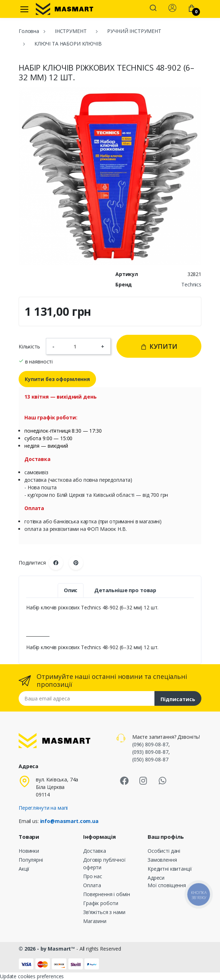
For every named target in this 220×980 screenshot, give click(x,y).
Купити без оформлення (57, 379)
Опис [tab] (71, 590)
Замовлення (162, 860)
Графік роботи (101, 903)
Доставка (95, 851)
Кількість (29, 346)
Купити (159, 346)
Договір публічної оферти (104, 864)
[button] (153, 9)
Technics (191, 284)
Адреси (156, 878)
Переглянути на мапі (43, 808)
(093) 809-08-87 (150, 752)
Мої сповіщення (167, 885)
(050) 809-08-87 (150, 759)
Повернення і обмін (106, 894)
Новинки (29, 851)
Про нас (93, 876)
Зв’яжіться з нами (104, 912)
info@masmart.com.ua (69, 821)
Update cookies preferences (32, 976)
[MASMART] (64, 9)
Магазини (95, 921)
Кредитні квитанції (170, 869)
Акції (24, 869)
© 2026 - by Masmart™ (47, 949)
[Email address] (87, 698)
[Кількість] (78, 346)
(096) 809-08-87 (150, 744)
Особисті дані (164, 851)
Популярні (31, 860)
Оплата (92, 885)
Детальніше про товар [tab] (125, 590)
